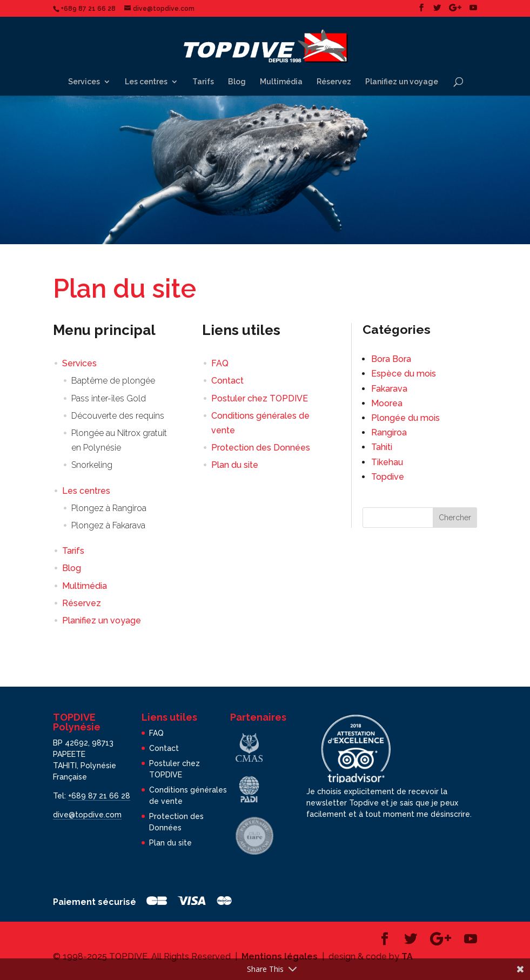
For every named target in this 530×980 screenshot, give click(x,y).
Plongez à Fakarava (108, 525)
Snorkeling (92, 465)
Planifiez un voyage (402, 82)
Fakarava (389, 389)
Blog (237, 82)
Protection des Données (261, 448)
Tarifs (203, 82)
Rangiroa (389, 432)
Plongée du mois (405, 418)
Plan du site (235, 465)
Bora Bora (391, 359)
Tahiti (382, 447)
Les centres (146, 82)
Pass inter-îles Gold (109, 398)
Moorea (387, 403)
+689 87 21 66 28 (99, 796)
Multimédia (281, 82)
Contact (227, 381)
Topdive (388, 477)
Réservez (334, 82)
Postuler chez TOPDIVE (260, 398)
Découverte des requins (118, 416)
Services (84, 82)
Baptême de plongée (113, 381)
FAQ (220, 363)
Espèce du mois (404, 374)
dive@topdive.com (87, 815)
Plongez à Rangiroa (109, 508)
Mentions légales (280, 956)
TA (407, 956)
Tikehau (387, 462)
